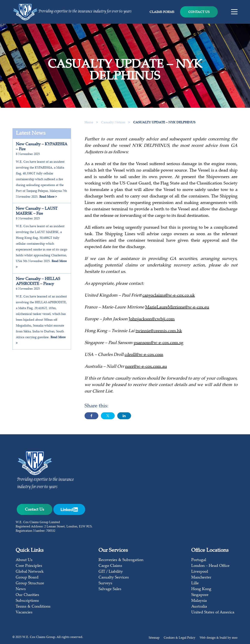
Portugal (199, 560)
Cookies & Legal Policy (180, 638)
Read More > (48, 197)
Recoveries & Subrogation (121, 560)
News (21, 589)
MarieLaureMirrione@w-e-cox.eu (177, 309)
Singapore (200, 595)
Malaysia (199, 601)
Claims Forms (162, 12)
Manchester (201, 578)
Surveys (105, 583)
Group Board (27, 578)
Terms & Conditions (33, 607)
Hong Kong (201, 589)
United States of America (213, 613)
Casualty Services (114, 578)
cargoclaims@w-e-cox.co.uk (169, 297)
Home (89, 123)
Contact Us (199, 12)
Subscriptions (27, 601)
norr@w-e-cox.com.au (146, 368)
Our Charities (27, 595)
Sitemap (154, 638)
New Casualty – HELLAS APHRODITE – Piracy (38, 282)
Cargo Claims (110, 566)
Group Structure (30, 583)
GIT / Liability (111, 572)
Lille (195, 583)
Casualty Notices (114, 123)
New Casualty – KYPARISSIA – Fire (42, 147)
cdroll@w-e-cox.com (144, 356)
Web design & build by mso (219, 638)
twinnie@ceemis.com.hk (159, 332)
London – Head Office (210, 566)
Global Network (30, 572)
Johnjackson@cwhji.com (152, 321)
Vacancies (24, 613)
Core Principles (29, 566)
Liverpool (200, 572)
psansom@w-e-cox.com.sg (158, 344)
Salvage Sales (110, 589)
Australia (199, 607)
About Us (24, 560)
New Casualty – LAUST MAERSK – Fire (37, 211)
